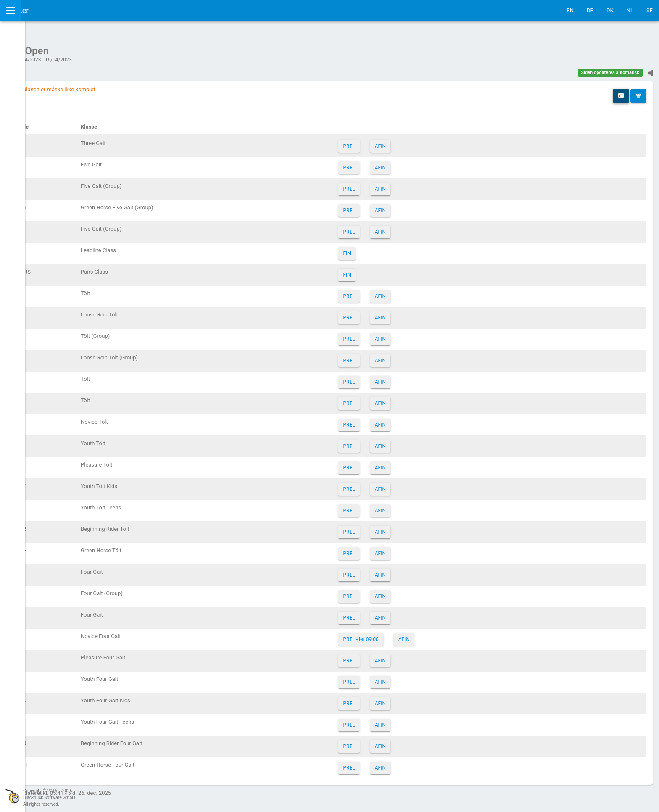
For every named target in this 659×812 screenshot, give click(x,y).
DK (610, 10)
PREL (397, 142)
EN (570, 10)
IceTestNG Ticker (46, 10)
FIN (395, 249)
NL (630, 10)
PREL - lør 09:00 (409, 635)
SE (650, 10)
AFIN (428, 142)
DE (590, 10)
